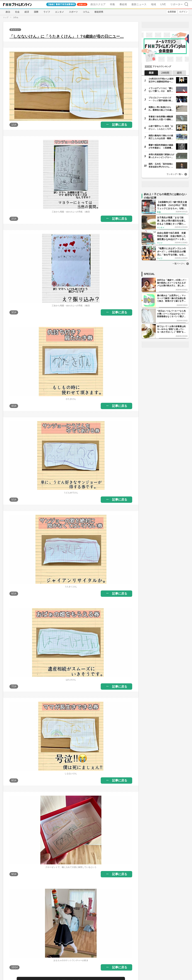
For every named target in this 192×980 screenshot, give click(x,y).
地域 (153, 4)
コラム (86, 12)
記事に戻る (120, 125)
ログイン (183, 12)
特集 (113, 4)
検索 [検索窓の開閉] (186, 4)
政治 (8, 12)
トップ (6, 17)
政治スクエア (98, 4)
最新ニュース (139, 4)
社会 (17, 12)
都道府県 (99, 12)
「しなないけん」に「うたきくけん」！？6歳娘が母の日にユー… (67, 36)
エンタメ (59, 12)
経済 (27, 12)
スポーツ (73, 12)
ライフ (47, 12)
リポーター (177, 4)
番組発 (123, 4)
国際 (36, 12)
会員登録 (172, 12)
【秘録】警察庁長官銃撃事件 (61, 4)
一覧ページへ (179, 264)
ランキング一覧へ (175, 174)
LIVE (163, 4)
